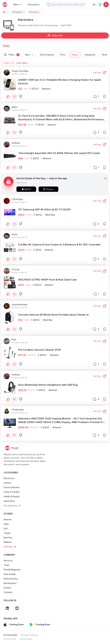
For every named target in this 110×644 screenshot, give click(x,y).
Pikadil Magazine (12, 570)
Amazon (8, 519)
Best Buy (8, 538)
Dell (6, 528)
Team (6, 565)
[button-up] (8, 96)
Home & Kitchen (12, 487)
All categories (12, 506)
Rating (75, 55)
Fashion (8, 483)
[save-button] (105, 96)
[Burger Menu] (18, 5)
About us (8, 560)
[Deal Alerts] (94, 5)
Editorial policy (11, 579)
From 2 (9, 63)
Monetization (10, 583)
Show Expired (47, 55)
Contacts (8, 592)
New (31, 55)
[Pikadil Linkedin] (7, 608)
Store (105, 55)
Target (7, 533)
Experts (7, 588)
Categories (90, 55)
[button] (49, 5)
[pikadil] (4, 5)
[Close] (105, 178)
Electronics (9, 478)
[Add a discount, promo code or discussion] (106, 5)
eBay (6, 524)
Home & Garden (12, 492)
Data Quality (10, 574)
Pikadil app (11, 619)
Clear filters (22, 63)
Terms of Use (10, 639)
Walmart (8, 542)
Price (63, 55)
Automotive (9, 501)
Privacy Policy (26, 639)
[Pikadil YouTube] (17, 608)
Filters (12, 55)
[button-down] (21, 96)
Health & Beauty (12, 496)
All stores (10, 547)
